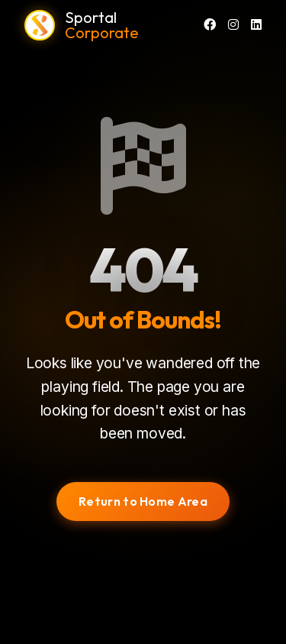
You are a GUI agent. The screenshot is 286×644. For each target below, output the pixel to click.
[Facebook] (210, 25)
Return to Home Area (143, 501)
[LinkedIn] (256, 25)
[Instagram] (233, 25)
